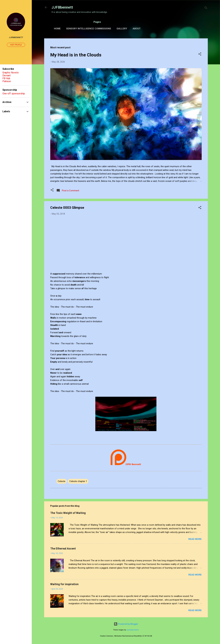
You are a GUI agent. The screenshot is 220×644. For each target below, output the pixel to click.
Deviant (6, 75)
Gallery (122, 29)
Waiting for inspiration (64, 584)
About (137, 29)
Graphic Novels (11, 73)
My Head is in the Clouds (76, 55)
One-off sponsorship (14, 94)
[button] (200, 55)
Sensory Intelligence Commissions (89, 29)
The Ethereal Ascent (63, 548)
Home (57, 29)
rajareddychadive (133, 630)
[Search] (206, 8)
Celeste (62, 481)
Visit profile (16, 45)
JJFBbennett (62, 7)
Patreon (7, 81)
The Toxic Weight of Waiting (68, 513)
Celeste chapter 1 (78, 481)
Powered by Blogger (126, 624)
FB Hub (6, 78)
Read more (195, 539)
